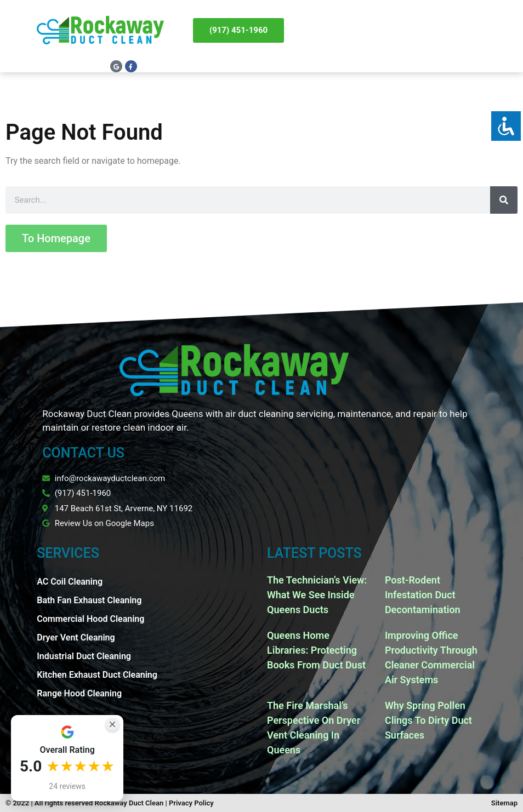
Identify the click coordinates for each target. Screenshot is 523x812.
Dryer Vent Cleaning (76, 637)
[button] (485, 30)
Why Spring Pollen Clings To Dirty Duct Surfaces (428, 720)
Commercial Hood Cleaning (90, 619)
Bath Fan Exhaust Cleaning (89, 600)
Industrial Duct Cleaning (84, 656)
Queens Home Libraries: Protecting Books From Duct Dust (316, 650)
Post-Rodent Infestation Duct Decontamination (423, 595)
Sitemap (504, 803)
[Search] (504, 200)
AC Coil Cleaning (70, 582)
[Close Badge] (112, 724)
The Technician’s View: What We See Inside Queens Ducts (317, 595)
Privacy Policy (191, 803)
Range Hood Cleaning (79, 693)
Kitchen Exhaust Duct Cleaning (97, 675)
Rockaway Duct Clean (129, 803)
